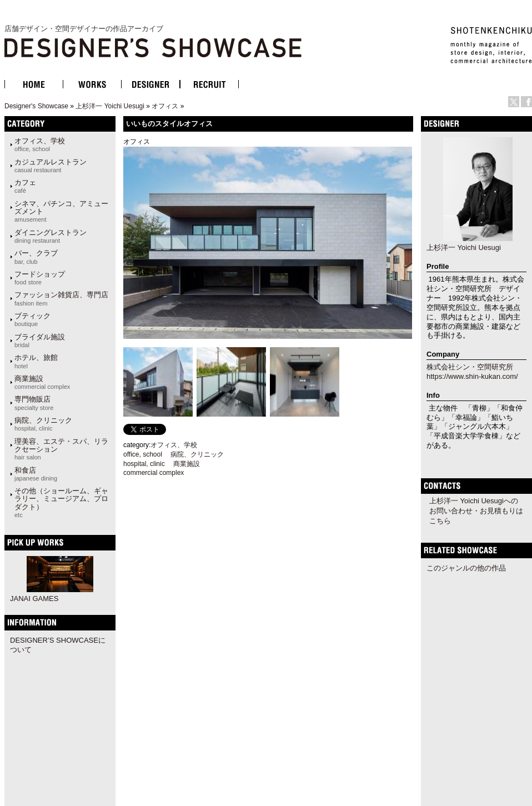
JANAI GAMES (34, 599)
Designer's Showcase (36, 106)
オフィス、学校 (40, 144)
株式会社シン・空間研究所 (470, 367)
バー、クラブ (36, 257)
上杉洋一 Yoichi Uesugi (110, 106)
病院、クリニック (43, 424)
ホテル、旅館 (36, 361)
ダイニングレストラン (51, 236)
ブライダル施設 (40, 341)
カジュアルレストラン (51, 166)
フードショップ (40, 278)
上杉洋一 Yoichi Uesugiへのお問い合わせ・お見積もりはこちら (476, 511)
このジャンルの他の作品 (466, 568)
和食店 (36, 474)
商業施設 (42, 382)
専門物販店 (34, 403)
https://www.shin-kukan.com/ (472, 376)
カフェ (25, 186)
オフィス (165, 106)
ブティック (32, 319)
